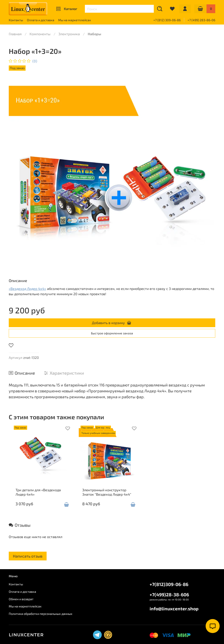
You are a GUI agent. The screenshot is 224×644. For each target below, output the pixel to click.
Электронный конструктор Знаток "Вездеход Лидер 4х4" (112, 496)
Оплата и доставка (41, 20)
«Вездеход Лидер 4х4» (27, 289)
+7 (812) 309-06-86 (167, 20)
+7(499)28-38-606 (169, 594)
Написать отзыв (28, 560)
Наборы (94, 34)
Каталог (67, 9)
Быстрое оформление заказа (112, 333)
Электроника (69, 34)
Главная (15, 34)
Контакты (16, 20)
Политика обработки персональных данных (41, 614)
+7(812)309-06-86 (169, 584)
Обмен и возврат (21, 599)
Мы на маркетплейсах (75, 20)
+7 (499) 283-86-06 (201, 20)
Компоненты (40, 34)
